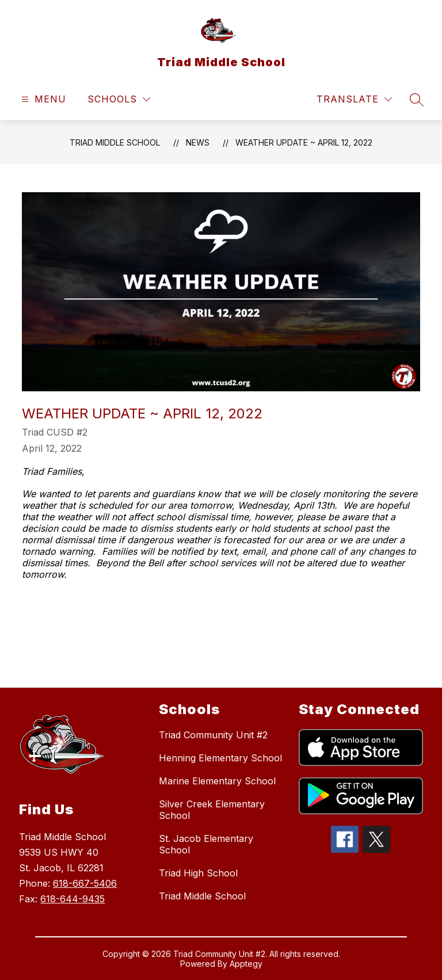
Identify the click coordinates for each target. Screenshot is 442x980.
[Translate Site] (354, 99)
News (198, 142)
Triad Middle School (115, 142)
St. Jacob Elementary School (206, 844)
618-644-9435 (73, 899)
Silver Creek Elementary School (212, 810)
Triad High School (198, 873)
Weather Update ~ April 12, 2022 (304, 142)
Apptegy (246, 964)
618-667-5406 (85, 883)
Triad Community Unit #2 (213, 735)
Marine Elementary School (217, 781)
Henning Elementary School (220, 758)
